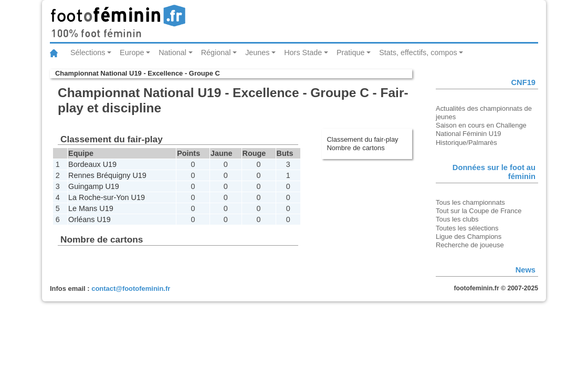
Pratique (351, 52)
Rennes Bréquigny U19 (107, 175)
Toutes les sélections (467, 228)
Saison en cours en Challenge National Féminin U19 (481, 129)
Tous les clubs (457, 219)
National (172, 52)
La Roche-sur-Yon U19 (107, 197)
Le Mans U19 (91, 208)
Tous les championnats (470, 202)
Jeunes (257, 52)
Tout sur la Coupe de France (479, 211)
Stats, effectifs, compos (418, 52)
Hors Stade (303, 52)
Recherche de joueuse (470, 245)
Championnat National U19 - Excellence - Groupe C (138, 73)
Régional (216, 52)
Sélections (88, 52)
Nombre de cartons (356, 148)
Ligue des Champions (469, 237)
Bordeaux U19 (92, 164)
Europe (132, 52)
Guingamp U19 (94, 186)
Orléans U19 (90, 219)
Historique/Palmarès (466, 143)
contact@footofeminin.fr (131, 288)
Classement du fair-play (363, 139)
